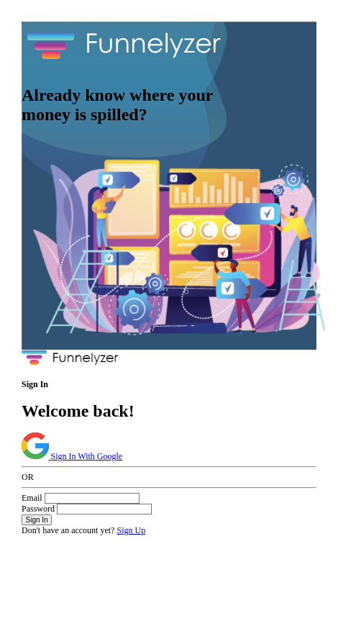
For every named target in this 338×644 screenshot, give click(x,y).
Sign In (37, 520)
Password (38, 509)
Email (32, 498)
